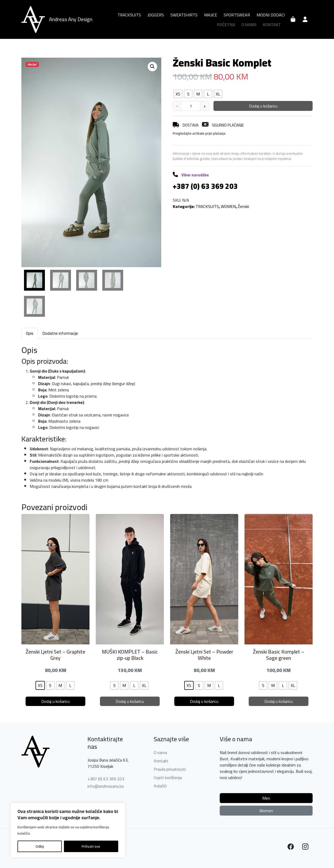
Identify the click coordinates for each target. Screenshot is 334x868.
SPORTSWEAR (237, 15)
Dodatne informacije (60, 333)
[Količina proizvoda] (191, 106)
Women (266, 811)
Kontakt (272, 25)
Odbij (40, 846)
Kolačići (160, 786)
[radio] (178, 94)
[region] (68, 830)
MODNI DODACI (271, 15)
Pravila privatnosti (170, 769)
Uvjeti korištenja (168, 777)
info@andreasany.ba (106, 786)
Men (266, 798)
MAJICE (211, 15)
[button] (152, 67)
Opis (30, 333)
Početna (226, 25)
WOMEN (228, 206)
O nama (249, 25)
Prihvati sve (91, 846)
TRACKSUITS (129, 15)
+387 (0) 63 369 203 (106, 779)
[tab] (30, 333)
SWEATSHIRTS (184, 15)
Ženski (243, 206)
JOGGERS (156, 15)
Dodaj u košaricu (263, 106)
